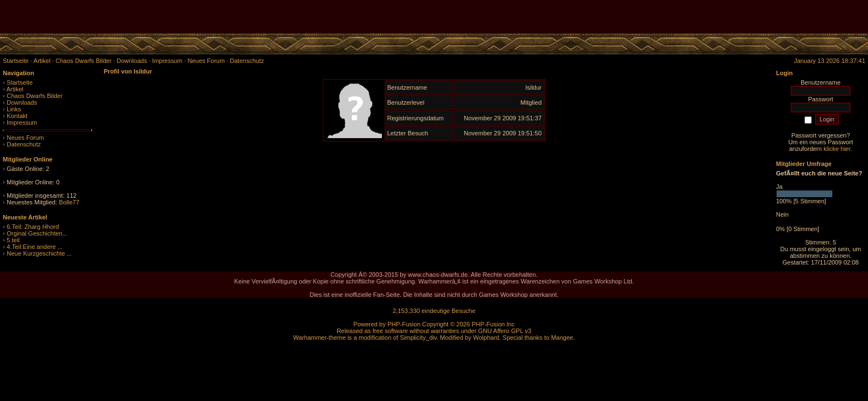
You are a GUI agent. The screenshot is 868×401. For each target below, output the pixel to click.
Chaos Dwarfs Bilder (35, 96)
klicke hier (837, 149)
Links (14, 109)
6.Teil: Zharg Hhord (33, 227)
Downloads (22, 102)
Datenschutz (24, 144)
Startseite (20, 82)
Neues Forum (25, 138)
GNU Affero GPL (501, 331)
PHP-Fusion (404, 324)
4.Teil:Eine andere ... (35, 247)
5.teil (13, 240)
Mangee (562, 338)
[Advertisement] (738, 17)
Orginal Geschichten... (37, 233)
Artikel (15, 89)
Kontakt (17, 116)
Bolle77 (69, 202)
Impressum (22, 123)
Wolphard (486, 338)
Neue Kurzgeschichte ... (39, 253)
